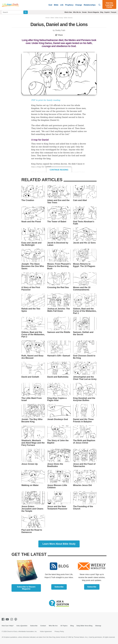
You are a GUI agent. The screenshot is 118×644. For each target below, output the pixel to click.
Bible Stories (68, 18)
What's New (68, 12)
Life (62, 5)
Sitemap (98, 626)
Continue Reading (59, 170)
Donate (84, 12)
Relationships (90, 5)
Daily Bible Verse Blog (84, 626)
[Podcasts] (16, 619)
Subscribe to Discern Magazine (26, 588)
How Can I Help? (8, 626)
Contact (43, 626)
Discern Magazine (93, 12)
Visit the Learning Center (109, 5)
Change (79, 5)
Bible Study (59, 18)
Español (107, 12)
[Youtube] (8, 619)
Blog (102, 12)
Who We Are (77, 12)
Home (48, 18)
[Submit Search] (26, 12)
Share (59, 35)
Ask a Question (22, 626)
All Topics (64, 626)
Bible (56, 5)
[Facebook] (3, 619)
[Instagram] (12, 619)
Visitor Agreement (46, 631)
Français (114, 12)
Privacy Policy (59, 631)
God (50, 5)
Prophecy (69, 5)
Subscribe (59, 587)
